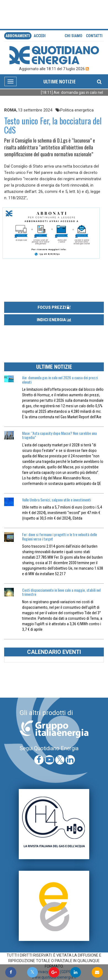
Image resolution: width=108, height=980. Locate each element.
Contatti (94, 36)
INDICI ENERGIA (54, 320)
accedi (40, 36)
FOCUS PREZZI (54, 307)
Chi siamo (73, 36)
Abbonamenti (18, 36)
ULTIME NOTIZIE (60, 81)
